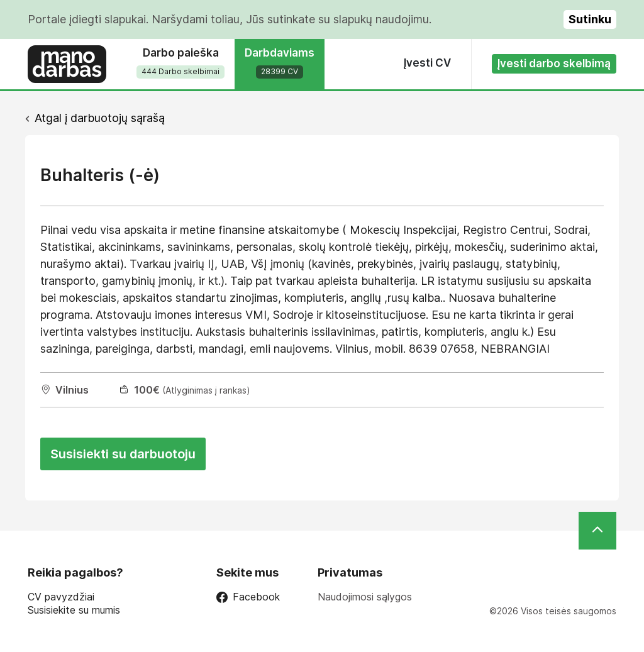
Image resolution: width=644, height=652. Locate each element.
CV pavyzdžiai (61, 597)
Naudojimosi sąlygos (365, 597)
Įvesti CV (427, 63)
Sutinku (590, 19)
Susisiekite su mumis (74, 610)
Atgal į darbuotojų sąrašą (100, 118)
